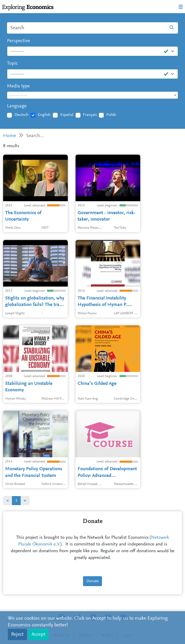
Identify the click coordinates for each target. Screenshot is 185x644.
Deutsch (21, 115)
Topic (12, 63)
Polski (111, 115)
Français (90, 115)
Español (67, 115)
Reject (17, 634)
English (44, 115)
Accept (38, 634)
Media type (18, 86)
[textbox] (92, 95)
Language (17, 106)
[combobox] (92, 95)
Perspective (18, 41)
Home (10, 136)
